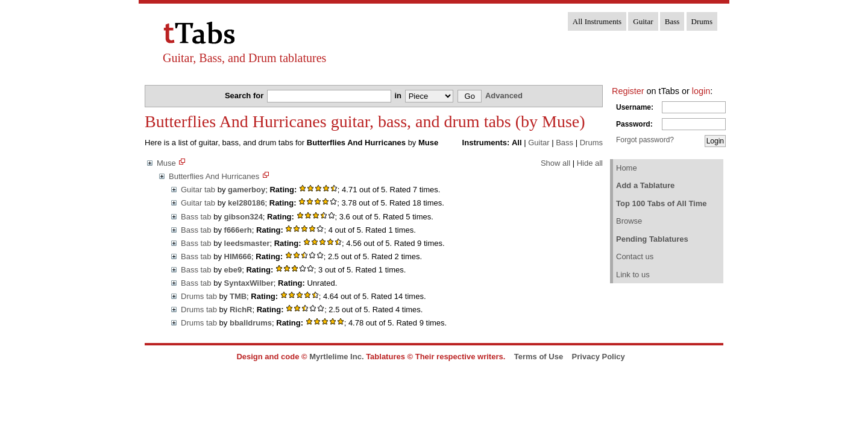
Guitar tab (198, 190)
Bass (672, 21)
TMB (238, 296)
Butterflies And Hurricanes (214, 176)
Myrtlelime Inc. (336, 357)
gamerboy (247, 190)
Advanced (504, 96)
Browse (629, 221)
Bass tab (196, 217)
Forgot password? (645, 140)
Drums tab (199, 296)
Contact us (635, 256)
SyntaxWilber (249, 283)
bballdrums (251, 323)
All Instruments (597, 21)
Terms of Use (539, 357)
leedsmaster (247, 243)
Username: (635, 107)
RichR (241, 310)
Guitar (643, 21)
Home (627, 168)
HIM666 (238, 256)
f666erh (238, 230)
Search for (245, 96)
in (399, 96)
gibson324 (244, 217)
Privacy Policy (599, 357)
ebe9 (233, 270)
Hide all (590, 163)
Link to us (633, 275)
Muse (166, 163)
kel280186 (246, 203)
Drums (702, 21)
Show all (555, 163)
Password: (634, 124)
